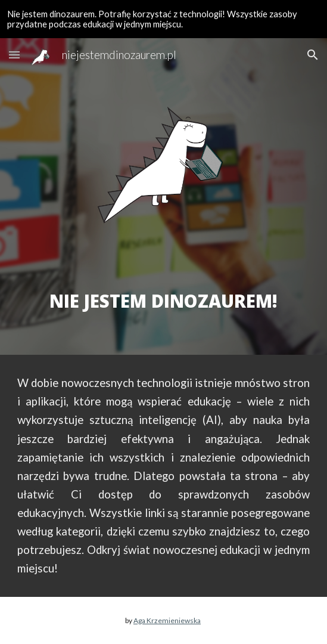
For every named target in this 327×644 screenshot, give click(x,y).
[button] (14, 55)
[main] (163, 288)
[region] (163, 19)
